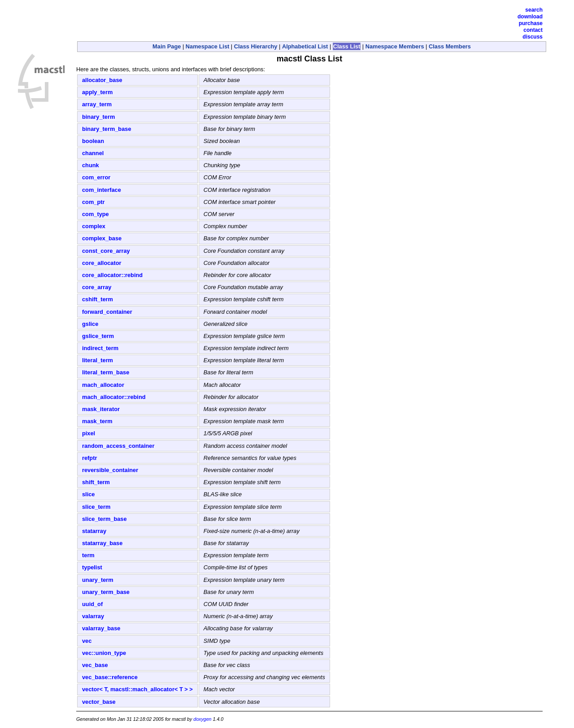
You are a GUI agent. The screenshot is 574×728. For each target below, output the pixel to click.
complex (94, 226)
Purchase (531, 23)
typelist (92, 567)
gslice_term (98, 336)
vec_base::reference (110, 677)
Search (534, 10)
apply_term (97, 92)
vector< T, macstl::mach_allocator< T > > (137, 689)
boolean (93, 141)
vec (87, 641)
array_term (97, 104)
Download (530, 17)
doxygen (202, 719)
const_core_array (106, 251)
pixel (89, 433)
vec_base (95, 665)
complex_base (102, 238)
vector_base (99, 702)
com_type (96, 214)
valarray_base (101, 628)
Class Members (450, 46)
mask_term (97, 421)
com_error (96, 177)
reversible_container (110, 470)
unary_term (98, 580)
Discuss (533, 37)
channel (93, 153)
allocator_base (102, 80)
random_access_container (118, 446)
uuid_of (92, 604)
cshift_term (98, 299)
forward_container (107, 312)
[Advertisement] (181, 20)
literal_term (98, 360)
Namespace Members (395, 46)
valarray (93, 616)
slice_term (96, 507)
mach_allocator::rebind (114, 397)
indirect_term (100, 348)
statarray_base (102, 543)
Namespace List (207, 46)
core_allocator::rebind (112, 275)
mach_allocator (103, 385)
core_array (97, 287)
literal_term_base (106, 372)
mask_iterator (101, 409)
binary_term (98, 117)
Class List (347, 46)
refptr (89, 458)
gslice (90, 324)
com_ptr (93, 202)
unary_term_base (106, 592)
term (88, 555)
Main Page (167, 46)
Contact (533, 30)
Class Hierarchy (256, 46)
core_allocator (102, 263)
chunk (91, 165)
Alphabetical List (305, 46)
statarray (94, 531)
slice (88, 494)
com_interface (102, 190)
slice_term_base (104, 519)
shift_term (96, 482)
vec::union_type (104, 653)
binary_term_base (107, 129)
